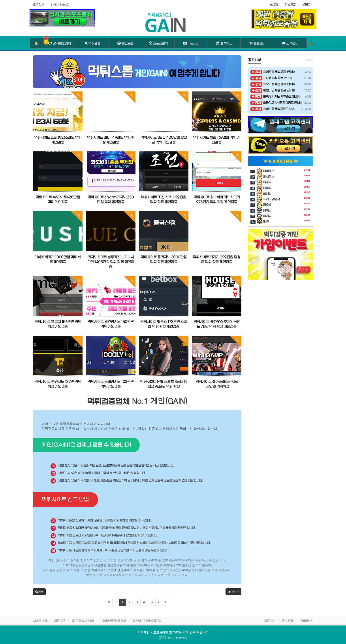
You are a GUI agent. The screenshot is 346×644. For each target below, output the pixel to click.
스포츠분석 (158, 43)
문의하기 (287, 621)
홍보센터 (257, 43)
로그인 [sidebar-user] (274, 5)
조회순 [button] (233, 591)
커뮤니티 (191, 43)
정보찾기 (308, 5)
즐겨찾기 (38, 5)
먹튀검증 (92, 43)
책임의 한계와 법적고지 (147, 621)
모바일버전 (306, 621)
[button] (39, 592)
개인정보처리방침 (83, 621)
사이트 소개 (40, 621)
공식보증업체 (59, 43)
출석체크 (224, 43)
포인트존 (125, 43)
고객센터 (290, 43)
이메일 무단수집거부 (113, 621)
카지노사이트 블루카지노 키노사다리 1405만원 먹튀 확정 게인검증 (111, 262)
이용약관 (60, 621)
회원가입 (290, 5)
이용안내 (270, 621)
